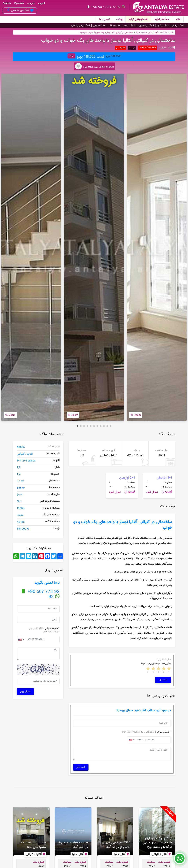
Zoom (10, 414)
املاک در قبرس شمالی (80, 25)
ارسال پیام (25, 691)
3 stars (158, 669)
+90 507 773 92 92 (107, 7)
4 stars (153, 669)
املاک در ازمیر (99, 25)
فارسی (31, 3)
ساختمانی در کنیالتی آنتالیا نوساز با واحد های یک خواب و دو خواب (106, 32)
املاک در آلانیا (163, 25)
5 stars (148, 669)
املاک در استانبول (146, 25)
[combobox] (21, 639)
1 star (169, 669)
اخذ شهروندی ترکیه (139, 19)
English (7, 3)
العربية (41, 3)
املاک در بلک (115, 25)
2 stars (163, 669)
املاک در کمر (129, 25)
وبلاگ (119, 19)
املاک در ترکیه (162, 19)
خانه (178, 19)
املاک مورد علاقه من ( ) (19, 10)
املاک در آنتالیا (178, 25)
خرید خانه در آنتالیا (144, 32)
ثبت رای (163, 679)
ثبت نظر (81, 767)
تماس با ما (104, 19)
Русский (19, 3)
